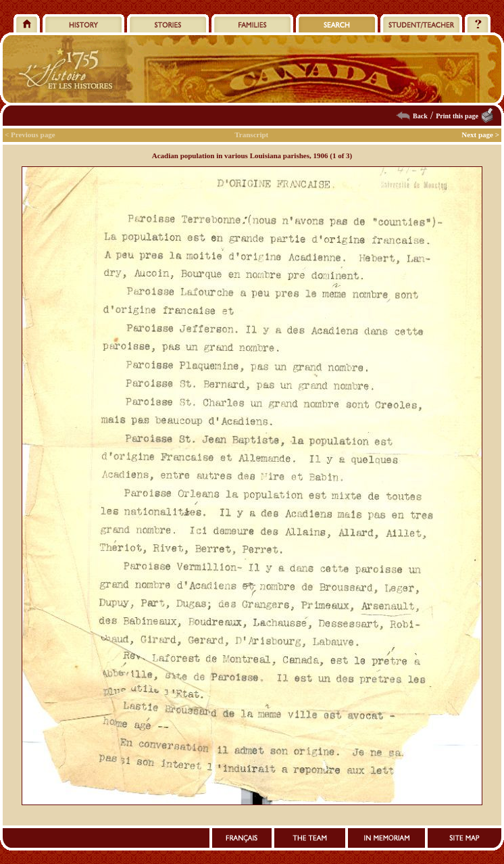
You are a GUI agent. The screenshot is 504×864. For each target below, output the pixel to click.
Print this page (457, 116)
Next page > (480, 135)
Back (420, 116)
